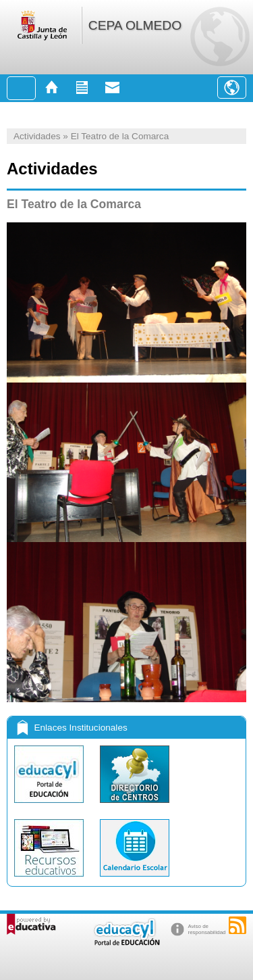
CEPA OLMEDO (135, 25)
